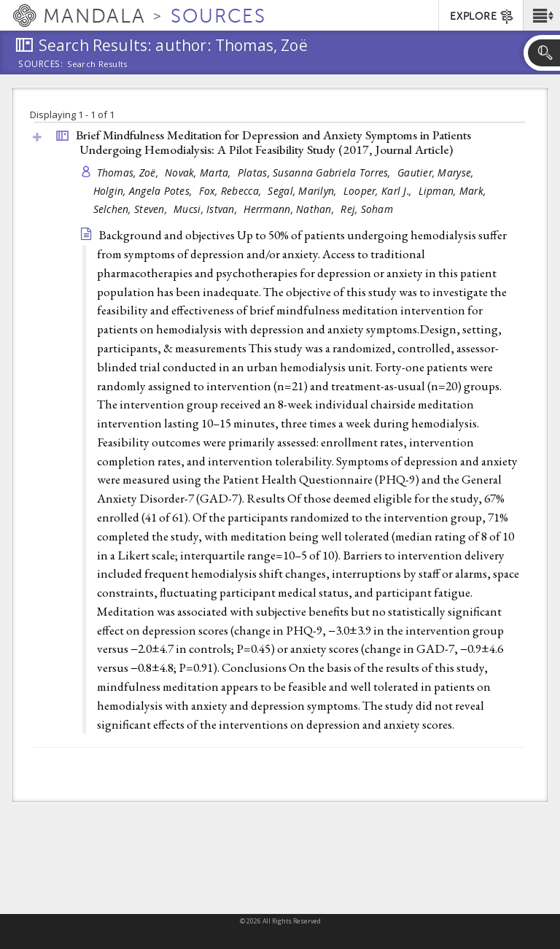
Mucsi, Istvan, (207, 209)
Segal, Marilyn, (303, 191)
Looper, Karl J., (379, 191)
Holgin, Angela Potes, (144, 191)
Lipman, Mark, (454, 191)
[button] (541, 15)
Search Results (97, 64)
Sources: (41, 65)
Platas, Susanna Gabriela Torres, (316, 173)
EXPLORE (482, 17)
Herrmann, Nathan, (290, 209)
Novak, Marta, (199, 173)
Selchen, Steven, (132, 209)
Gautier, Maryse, (437, 173)
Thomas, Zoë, (129, 173)
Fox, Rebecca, (232, 191)
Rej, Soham (367, 209)
